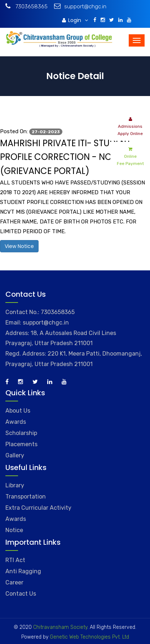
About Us (18, 411)
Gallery (15, 455)
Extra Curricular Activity (38, 508)
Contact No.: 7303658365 (40, 312)
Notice (14, 530)
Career (14, 582)
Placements (21, 444)
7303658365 (27, 6)
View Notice (19, 246)
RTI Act (15, 560)
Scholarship (21, 433)
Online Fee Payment (130, 156)
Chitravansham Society (60, 627)
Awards (16, 422)
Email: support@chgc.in (37, 323)
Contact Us (21, 594)
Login (75, 20)
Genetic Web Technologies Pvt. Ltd (89, 637)
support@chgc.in (80, 6)
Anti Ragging (23, 571)
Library (15, 485)
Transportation (26, 497)
